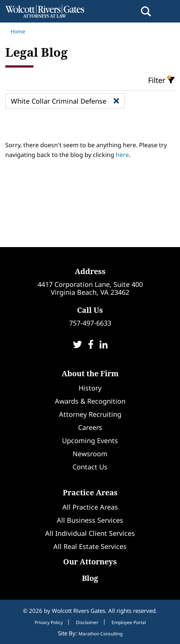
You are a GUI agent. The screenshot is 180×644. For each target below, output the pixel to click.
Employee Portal (129, 623)
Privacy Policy (49, 623)
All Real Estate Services (90, 546)
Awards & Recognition (90, 401)
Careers (90, 427)
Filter (161, 80)
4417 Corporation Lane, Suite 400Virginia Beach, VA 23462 (90, 288)
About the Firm (90, 373)
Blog (90, 578)
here (122, 155)
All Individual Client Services (90, 533)
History (90, 388)
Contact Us (90, 467)
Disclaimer (87, 623)
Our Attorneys (90, 562)
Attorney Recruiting (90, 414)
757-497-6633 (90, 323)
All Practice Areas (90, 507)
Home (15, 31)
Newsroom (90, 454)
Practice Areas (90, 492)
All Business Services (90, 520)
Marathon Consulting (101, 634)
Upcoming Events (90, 440)
